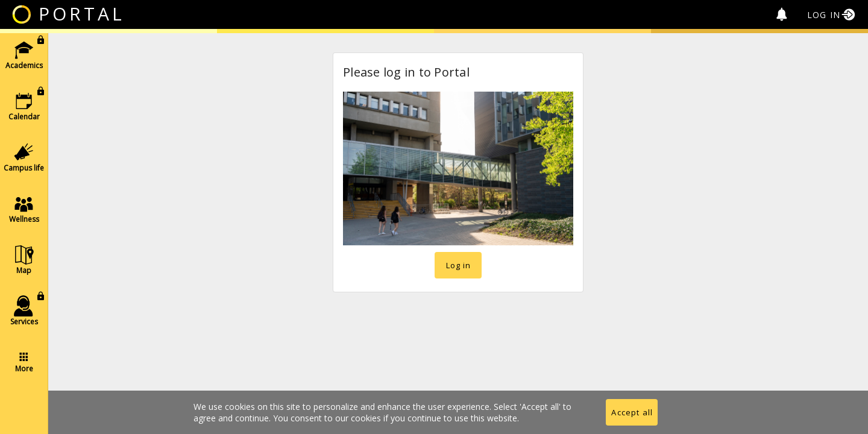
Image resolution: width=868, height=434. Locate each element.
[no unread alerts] (782, 14)
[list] (24, 208)
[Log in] (832, 14)
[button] (24, 55)
